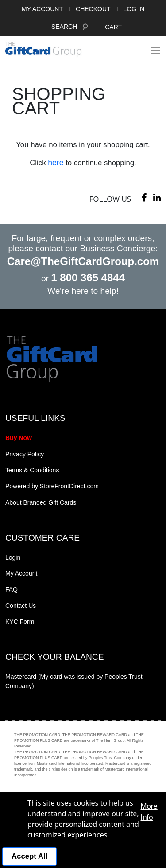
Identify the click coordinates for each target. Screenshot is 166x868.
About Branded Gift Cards (41, 502)
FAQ (12, 589)
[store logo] (43, 49)
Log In (134, 9)
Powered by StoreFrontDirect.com (52, 486)
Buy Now (19, 438)
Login (13, 557)
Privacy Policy (25, 454)
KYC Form (20, 622)
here (56, 163)
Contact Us (21, 606)
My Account (42, 9)
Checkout (93, 9)
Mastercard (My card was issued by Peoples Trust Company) (74, 681)
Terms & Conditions (32, 470)
